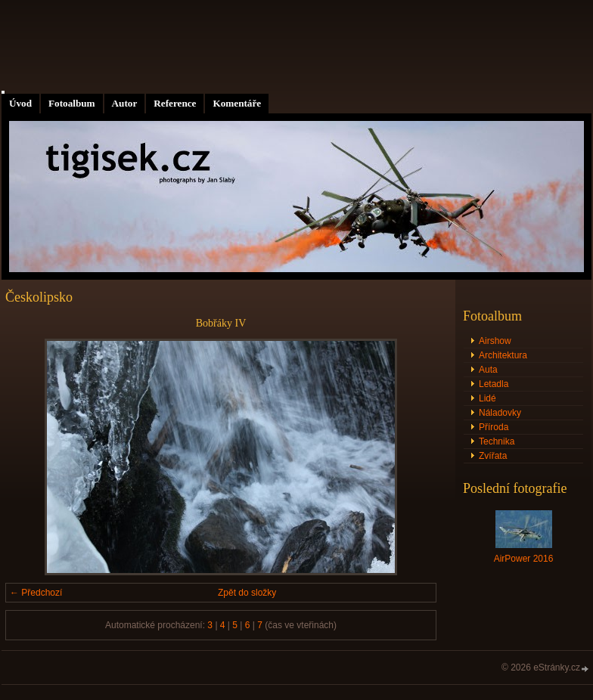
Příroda (494, 427)
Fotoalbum (72, 103)
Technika (497, 441)
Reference (175, 103)
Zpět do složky (247, 593)
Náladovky (500, 413)
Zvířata (493, 456)
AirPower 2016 (524, 559)
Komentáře (237, 103)
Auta (488, 370)
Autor (125, 103)
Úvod (20, 103)
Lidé (487, 398)
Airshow (495, 341)
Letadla (494, 384)
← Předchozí (36, 593)
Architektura (503, 355)
